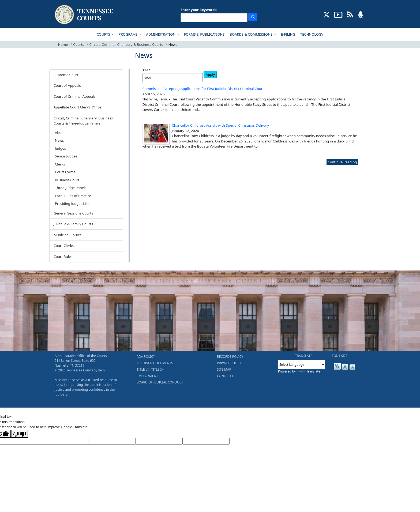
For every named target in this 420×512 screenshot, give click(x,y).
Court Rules (63, 257)
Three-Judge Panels (71, 188)
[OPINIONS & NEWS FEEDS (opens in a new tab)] (350, 14)
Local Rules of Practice (73, 196)
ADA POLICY (146, 357)
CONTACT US (227, 376)
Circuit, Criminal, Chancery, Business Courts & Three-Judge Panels (83, 121)
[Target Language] (65, 441)
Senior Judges (66, 156)
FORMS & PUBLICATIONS (204, 34)
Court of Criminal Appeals (74, 96)
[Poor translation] (20, 434)
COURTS (104, 34)
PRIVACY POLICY (229, 363)
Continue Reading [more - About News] (342, 162)
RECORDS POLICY (230, 357)
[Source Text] (112, 441)
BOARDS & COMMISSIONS (252, 34)
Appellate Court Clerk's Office (77, 107)
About (60, 133)
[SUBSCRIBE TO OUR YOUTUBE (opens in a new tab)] (338, 14)
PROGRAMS (129, 34)
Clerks (60, 164)
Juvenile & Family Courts (73, 224)
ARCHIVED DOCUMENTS (155, 363)
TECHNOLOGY (312, 34)
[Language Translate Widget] (302, 364)
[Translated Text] (159, 441)
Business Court (67, 180)
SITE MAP (224, 369)
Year (146, 70)
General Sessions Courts (73, 213)
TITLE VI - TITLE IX (150, 369)
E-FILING (288, 34)
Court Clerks (64, 246)
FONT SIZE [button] (340, 356)
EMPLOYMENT (147, 376)
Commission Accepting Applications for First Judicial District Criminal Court (203, 89)
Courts (78, 44)
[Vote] (206, 441)
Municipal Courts (67, 235)
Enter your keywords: (199, 10)
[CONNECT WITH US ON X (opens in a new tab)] (327, 14)
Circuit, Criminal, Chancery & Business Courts (126, 44)
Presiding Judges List (72, 204)
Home (63, 44)
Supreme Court (66, 75)
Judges (60, 148)
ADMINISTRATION (161, 34)
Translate (308, 371)
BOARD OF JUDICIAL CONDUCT (160, 382)
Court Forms (65, 172)
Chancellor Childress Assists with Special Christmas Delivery (221, 125)
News (59, 140)
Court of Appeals (67, 85)
